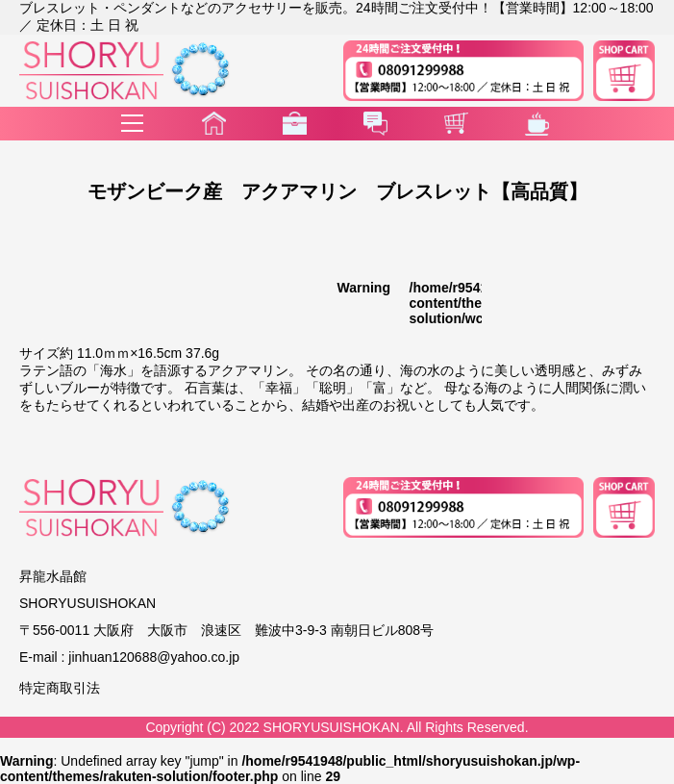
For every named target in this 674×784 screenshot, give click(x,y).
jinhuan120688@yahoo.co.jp (154, 657)
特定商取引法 (60, 688)
